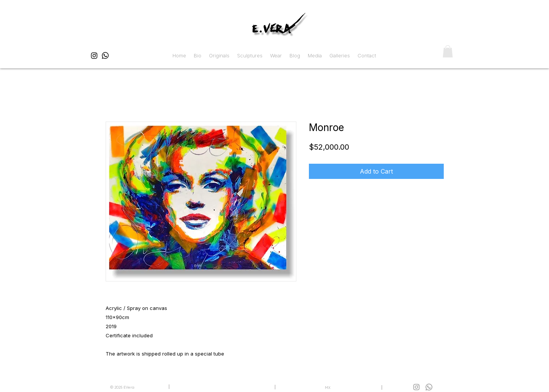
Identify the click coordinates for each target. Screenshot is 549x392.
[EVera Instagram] (94, 55)
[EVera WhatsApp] (105, 55)
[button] (448, 51)
